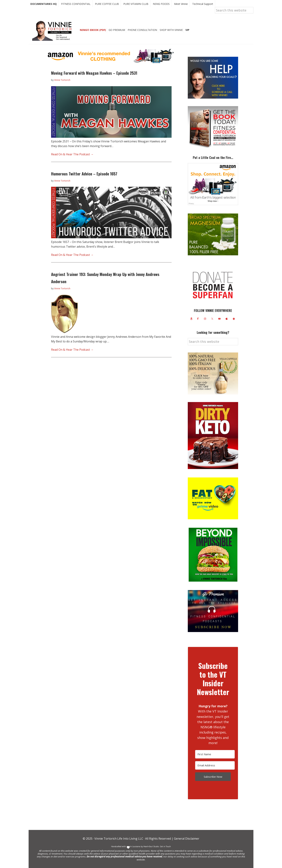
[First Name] (215, 754)
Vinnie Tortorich (53, 31)
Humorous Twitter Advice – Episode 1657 (84, 174)
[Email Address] (215, 765)
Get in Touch (165, 846)
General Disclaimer (186, 839)
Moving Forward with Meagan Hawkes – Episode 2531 (94, 73)
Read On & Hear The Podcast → (72, 154)
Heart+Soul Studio (151, 846)
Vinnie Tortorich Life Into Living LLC (119, 839)
